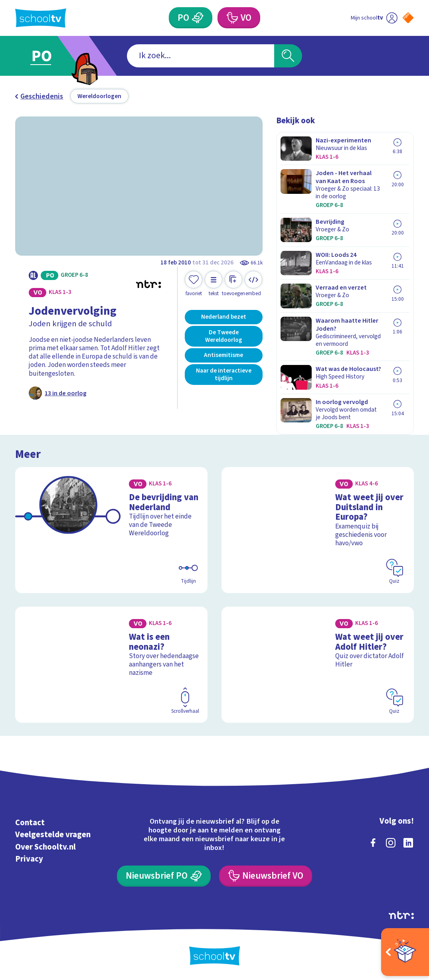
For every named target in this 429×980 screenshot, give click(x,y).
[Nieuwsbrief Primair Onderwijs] (164, 876)
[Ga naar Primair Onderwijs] (53, 56)
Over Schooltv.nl (45, 847)
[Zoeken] (288, 56)
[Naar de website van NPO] (408, 18)
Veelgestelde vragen (53, 835)
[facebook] (373, 843)
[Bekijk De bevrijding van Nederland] (111, 530)
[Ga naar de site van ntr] (401, 915)
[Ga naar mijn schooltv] (374, 18)
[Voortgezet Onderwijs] (239, 18)
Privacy (29, 859)
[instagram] (391, 843)
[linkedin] (408, 843)
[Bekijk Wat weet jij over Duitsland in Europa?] (318, 530)
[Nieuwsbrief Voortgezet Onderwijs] (266, 876)
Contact (30, 823)
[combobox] (200, 56)
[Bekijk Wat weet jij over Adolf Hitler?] (318, 665)
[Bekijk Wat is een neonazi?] (111, 665)
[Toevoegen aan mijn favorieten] (194, 284)
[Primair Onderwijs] (191, 18)
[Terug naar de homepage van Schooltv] (41, 18)
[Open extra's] (405, 952)
